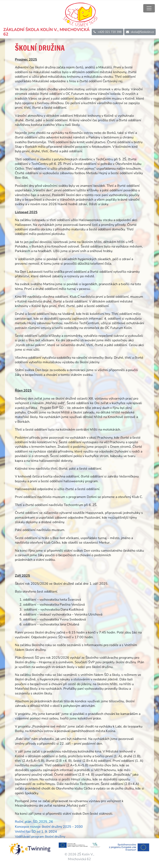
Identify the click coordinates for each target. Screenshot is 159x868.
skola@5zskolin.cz (140, 32)
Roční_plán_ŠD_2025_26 (34, 822)
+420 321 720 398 (108, 32)
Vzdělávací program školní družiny (40, 837)
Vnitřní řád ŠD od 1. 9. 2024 (36, 832)
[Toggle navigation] (149, 8)
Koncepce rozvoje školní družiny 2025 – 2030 (49, 827)
